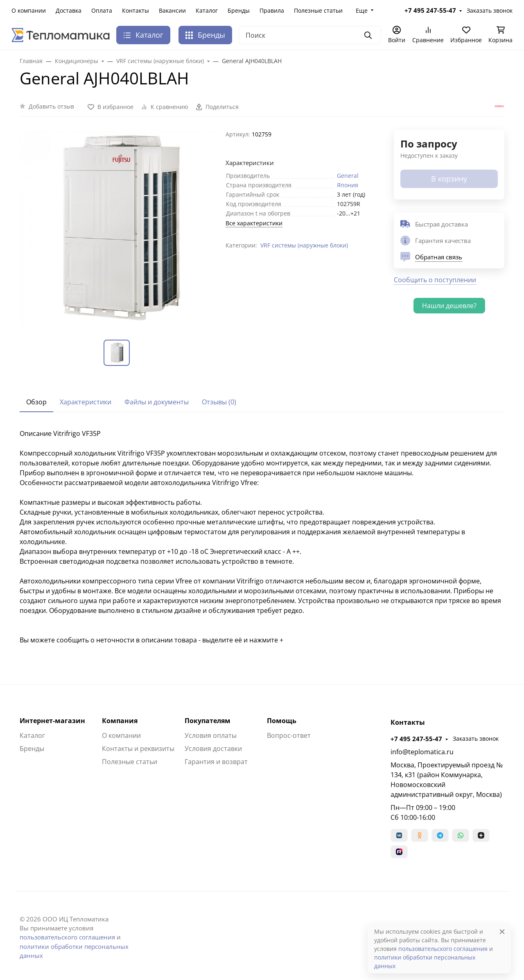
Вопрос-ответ (289, 735)
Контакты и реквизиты (138, 749)
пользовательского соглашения (67, 937)
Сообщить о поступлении (435, 280)
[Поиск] (310, 35)
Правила (272, 10)
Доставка (69, 10)
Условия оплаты (211, 735)
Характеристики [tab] (86, 402)
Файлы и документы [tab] (157, 402)
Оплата (102, 10)
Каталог (207, 10)
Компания (120, 721)
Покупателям (208, 721)
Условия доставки (213, 749)
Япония (348, 185)
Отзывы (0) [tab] (219, 402)
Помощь (282, 721)
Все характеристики (254, 223)
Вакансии (172, 10)
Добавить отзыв (51, 106)
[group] (118, 228)
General (348, 176)
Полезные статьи (318, 10)
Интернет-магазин (52, 721)
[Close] (502, 931)
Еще (362, 10)
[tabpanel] (262, 537)
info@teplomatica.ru (422, 752)
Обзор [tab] (36, 402)
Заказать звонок (490, 10)
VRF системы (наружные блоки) (304, 245)
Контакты (136, 10)
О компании (29, 10)
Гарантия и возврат (216, 762)
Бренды (239, 10)
